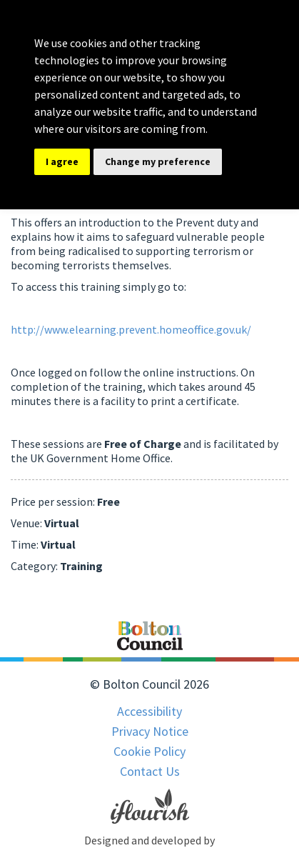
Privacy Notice (150, 731)
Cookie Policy (149, 751)
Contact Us (150, 771)
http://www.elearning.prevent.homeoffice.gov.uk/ (131, 329)
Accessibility (149, 711)
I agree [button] (62, 161)
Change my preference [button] (158, 161)
